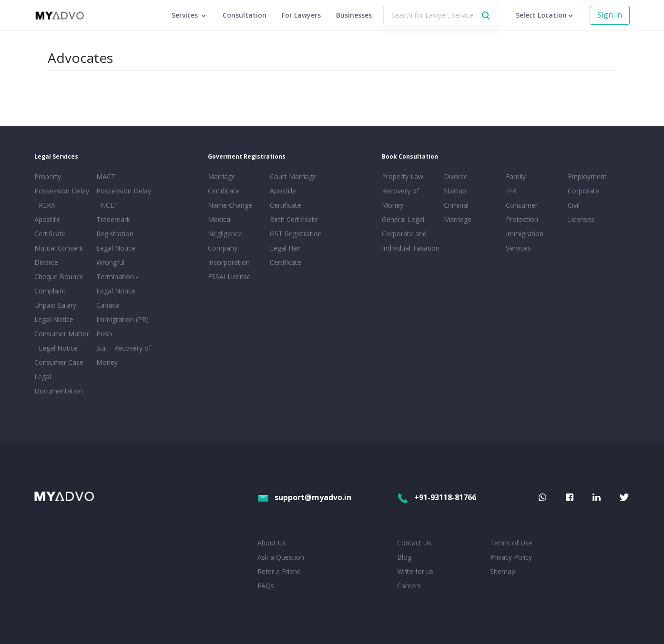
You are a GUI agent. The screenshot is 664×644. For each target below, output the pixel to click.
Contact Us (414, 543)
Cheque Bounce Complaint (59, 284)
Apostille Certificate (50, 226)
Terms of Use (511, 543)
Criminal (456, 205)
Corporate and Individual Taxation (411, 241)
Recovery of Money (400, 198)
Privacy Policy (511, 557)
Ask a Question (281, 557)
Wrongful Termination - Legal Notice (117, 277)
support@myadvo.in (304, 497)
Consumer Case (59, 362)
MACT (106, 176)
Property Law (403, 176)
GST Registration (296, 234)
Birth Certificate (294, 219)
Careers (409, 586)
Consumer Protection (522, 212)
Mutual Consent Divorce (59, 255)
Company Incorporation (229, 255)
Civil (574, 205)
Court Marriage (293, 176)
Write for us (415, 571)
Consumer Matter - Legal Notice (62, 341)
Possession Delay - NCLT (124, 198)
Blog (404, 557)
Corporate (583, 191)
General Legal (403, 219)
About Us (272, 543)
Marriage (458, 219)
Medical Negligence (225, 226)
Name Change (230, 205)
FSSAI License (229, 277)
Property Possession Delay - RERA (62, 191)
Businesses (354, 15)
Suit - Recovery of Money (124, 355)
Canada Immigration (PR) (123, 312)
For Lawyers (301, 15)
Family (516, 176)
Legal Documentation (59, 384)
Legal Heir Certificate (286, 255)
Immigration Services (525, 241)
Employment (587, 176)
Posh (104, 334)
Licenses (581, 219)
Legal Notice (116, 248)
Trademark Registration (115, 226)
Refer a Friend (279, 571)
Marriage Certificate (224, 184)
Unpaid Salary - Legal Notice (57, 312)
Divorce (456, 176)
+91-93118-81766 (437, 497)
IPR (511, 191)
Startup (455, 191)
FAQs (266, 586)
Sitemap (503, 571)
